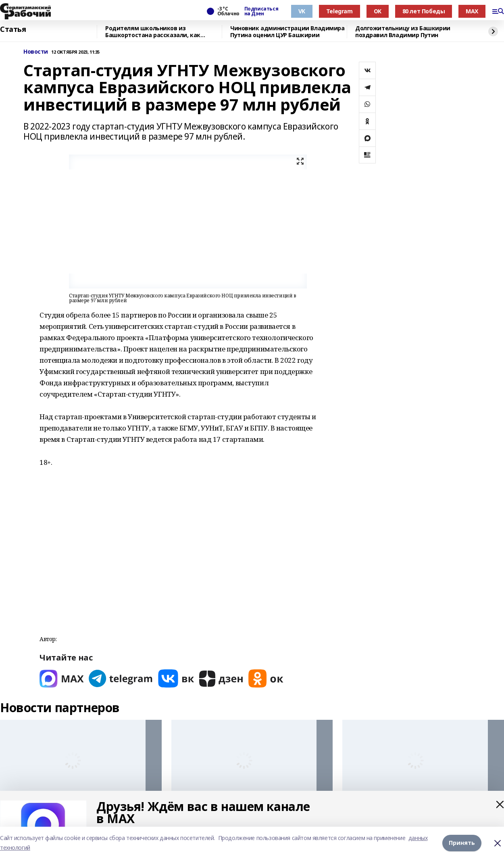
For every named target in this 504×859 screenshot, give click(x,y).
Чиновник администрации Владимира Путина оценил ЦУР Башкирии (287, 32)
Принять (462, 843)
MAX (472, 11)
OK (378, 11)
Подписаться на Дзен (261, 11)
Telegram (339, 11)
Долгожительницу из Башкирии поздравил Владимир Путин (403, 32)
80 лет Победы (424, 11)
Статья (13, 29)
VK (302, 11)
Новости (36, 52)
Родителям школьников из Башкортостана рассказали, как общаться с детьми (153, 32)
